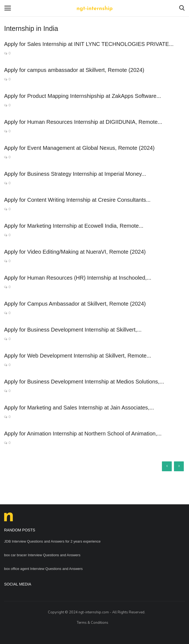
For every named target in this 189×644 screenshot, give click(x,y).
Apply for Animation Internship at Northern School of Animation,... (83, 434)
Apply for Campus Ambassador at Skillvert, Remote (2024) (75, 304)
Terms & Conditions (93, 623)
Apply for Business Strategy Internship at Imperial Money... (75, 174)
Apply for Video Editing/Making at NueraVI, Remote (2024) (75, 252)
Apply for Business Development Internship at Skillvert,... (73, 330)
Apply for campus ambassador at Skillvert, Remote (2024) (74, 70)
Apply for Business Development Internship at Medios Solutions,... (84, 382)
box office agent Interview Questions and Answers (43, 569)
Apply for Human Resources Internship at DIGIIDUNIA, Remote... (83, 122)
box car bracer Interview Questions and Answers (42, 555)
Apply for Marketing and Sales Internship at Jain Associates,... (79, 408)
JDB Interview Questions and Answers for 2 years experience (52, 541)
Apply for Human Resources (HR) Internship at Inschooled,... (78, 278)
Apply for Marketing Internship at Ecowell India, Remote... (74, 226)
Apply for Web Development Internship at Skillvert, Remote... (78, 356)
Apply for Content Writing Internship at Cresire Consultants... (77, 200)
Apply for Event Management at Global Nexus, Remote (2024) (79, 148)
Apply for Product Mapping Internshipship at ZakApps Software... (83, 96)
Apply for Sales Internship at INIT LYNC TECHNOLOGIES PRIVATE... (89, 44)
